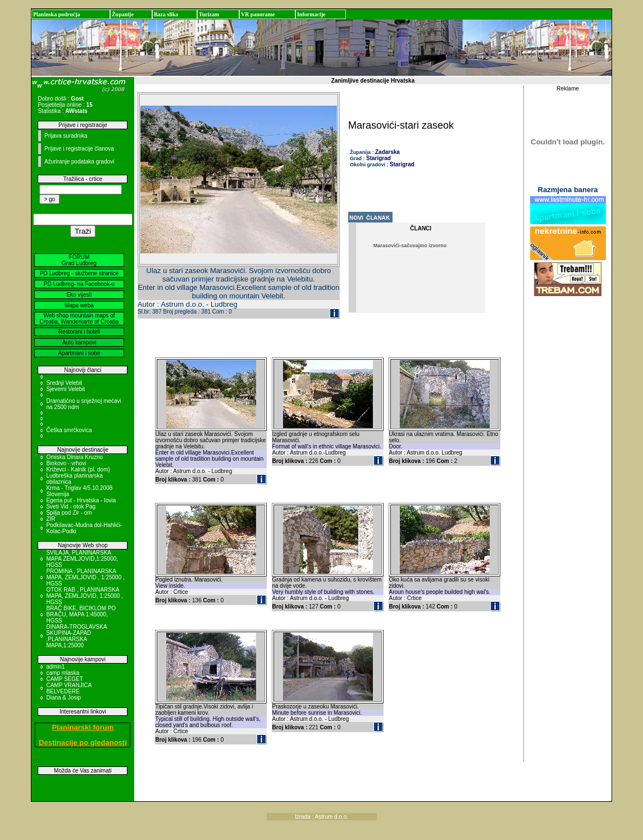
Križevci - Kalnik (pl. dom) (78, 469)
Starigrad (378, 158)
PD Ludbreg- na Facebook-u (79, 284)
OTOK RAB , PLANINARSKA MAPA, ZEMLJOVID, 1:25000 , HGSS (85, 596)
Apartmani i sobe (79, 353)
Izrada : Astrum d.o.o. (321, 817)
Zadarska (387, 152)
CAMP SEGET (64, 679)
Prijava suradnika (66, 136)
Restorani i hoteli (79, 332)
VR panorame (258, 14)
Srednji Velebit (64, 383)
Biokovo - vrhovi (66, 463)
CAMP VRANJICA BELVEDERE (69, 688)
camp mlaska (63, 673)
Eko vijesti (79, 295)
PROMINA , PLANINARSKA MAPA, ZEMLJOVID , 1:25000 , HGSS (85, 577)
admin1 (55, 667)
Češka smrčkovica (69, 430)
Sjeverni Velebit (65, 389)
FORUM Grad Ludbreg (79, 260)
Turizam (209, 14)
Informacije (311, 14)
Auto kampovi (79, 342)
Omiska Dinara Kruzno (74, 457)
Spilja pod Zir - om (69, 513)
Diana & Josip (63, 698)
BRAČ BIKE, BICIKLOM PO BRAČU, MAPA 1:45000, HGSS (81, 614)
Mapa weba (79, 305)
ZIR (51, 519)
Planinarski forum (83, 727)
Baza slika (166, 14)
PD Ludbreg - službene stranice (79, 273)
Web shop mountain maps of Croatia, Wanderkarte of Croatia (79, 319)
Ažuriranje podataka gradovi (79, 162)
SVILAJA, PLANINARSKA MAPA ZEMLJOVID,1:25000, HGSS (82, 559)
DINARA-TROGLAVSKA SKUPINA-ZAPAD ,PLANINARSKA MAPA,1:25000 (76, 636)
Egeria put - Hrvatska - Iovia (81, 500)
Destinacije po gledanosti (83, 743)
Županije (123, 14)
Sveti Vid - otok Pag (71, 507)
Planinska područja (57, 14)
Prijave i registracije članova (79, 149)
